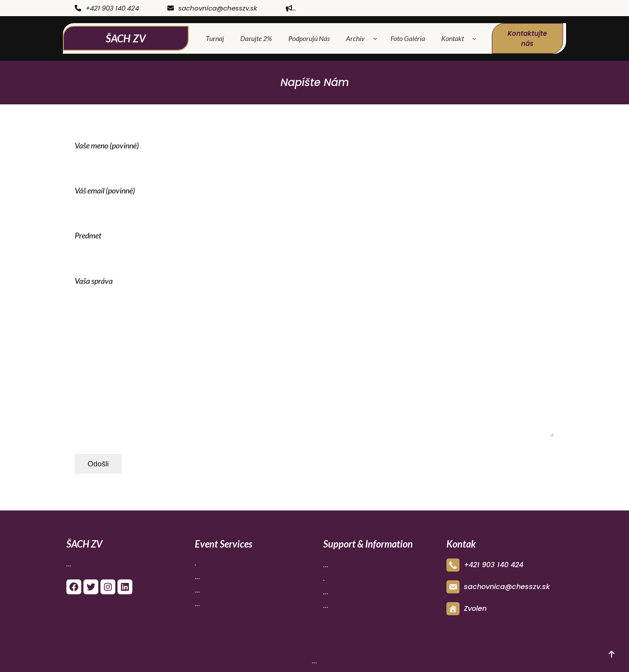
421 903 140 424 (496, 565)
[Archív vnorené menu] (377, 38)
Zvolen (475, 608)
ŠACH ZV (126, 38)
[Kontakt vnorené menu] (476, 38)
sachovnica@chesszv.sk (212, 8)
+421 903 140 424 (107, 8)
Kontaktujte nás (527, 38)
